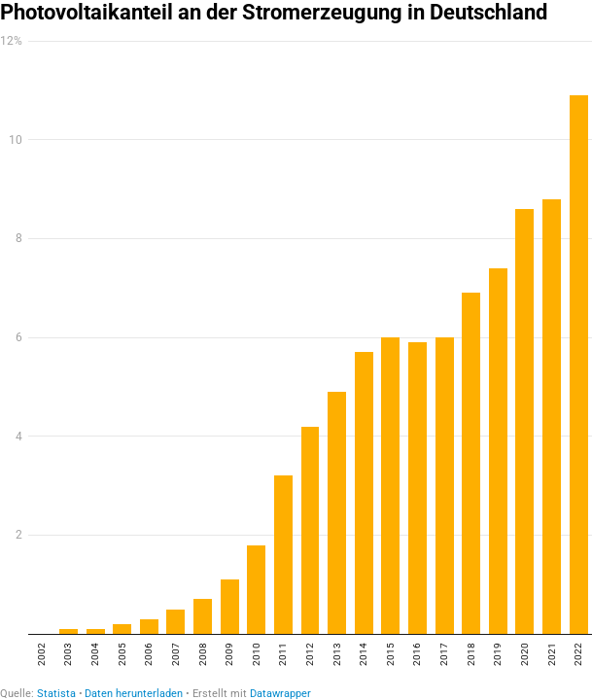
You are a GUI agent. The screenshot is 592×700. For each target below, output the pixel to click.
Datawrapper (280, 694)
